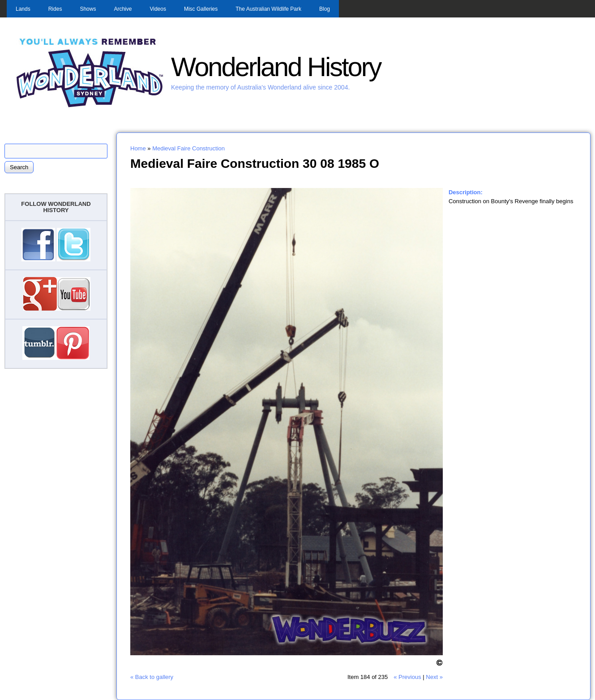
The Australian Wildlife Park (268, 9)
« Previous (407, 677)
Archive (123, 9)
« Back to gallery (152, 677)
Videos (158, 9)
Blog (325, 9)
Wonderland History (276, 67)
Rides (55, 9)
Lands (23, 9)
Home (138, 148)
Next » (434, 677)
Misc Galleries (201, 9)
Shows (88, 9)
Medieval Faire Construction (188, 148)
